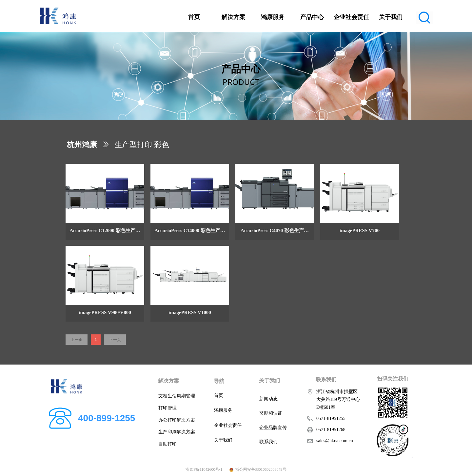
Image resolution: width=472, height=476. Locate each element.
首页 (194, 17)
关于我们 (391, 17)
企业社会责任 (351, 17)
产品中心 (312, 17)
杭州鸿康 (82, 145)
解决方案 (233, 17)
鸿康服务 (273, 17)
